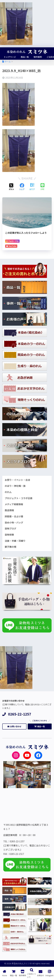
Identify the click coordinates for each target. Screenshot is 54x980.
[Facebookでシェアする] (22, 187)
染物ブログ (11, 528)
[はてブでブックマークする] (32, 187)
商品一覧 (40, 726)
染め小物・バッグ (14, 523)
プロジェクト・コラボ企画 (19, 498)
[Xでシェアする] (12, 187)
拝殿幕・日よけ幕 (14, 516)
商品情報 (9, 510)
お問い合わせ (14, 726)
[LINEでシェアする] (42, 187)
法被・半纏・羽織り (15, 541)
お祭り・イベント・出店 (17, 480)
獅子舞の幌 (11, 547)
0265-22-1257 (17, 714)
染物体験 (9, 535)
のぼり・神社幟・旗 (15, 486)
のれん (8, 492)
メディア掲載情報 (14, 504)
